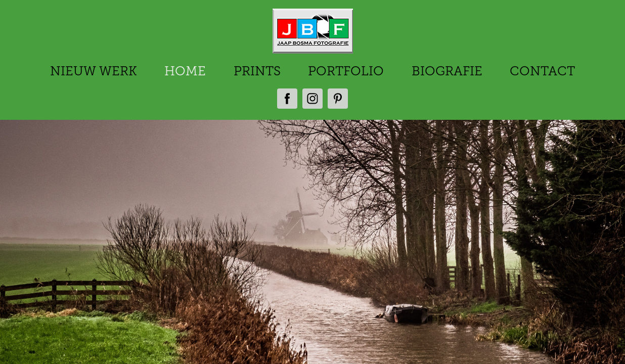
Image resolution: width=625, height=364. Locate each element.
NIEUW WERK (94, 71)
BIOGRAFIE (447, 71)
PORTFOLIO (346, 71)
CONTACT (542, 71)
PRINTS (257, 71)
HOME (185, 71)
